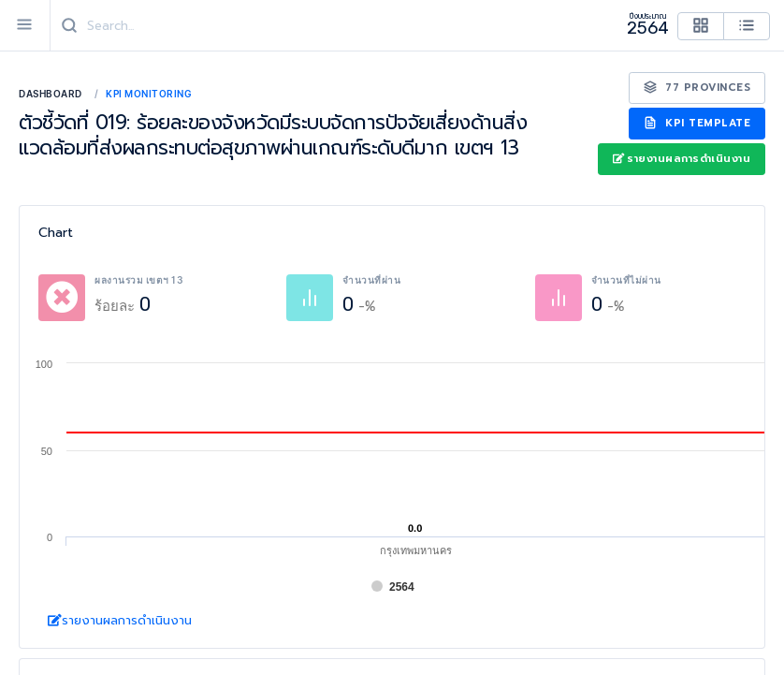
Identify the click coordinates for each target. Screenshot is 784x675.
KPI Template (697, 123)
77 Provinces (697, 88)
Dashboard (51, 94)
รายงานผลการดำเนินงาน (682, 159)
